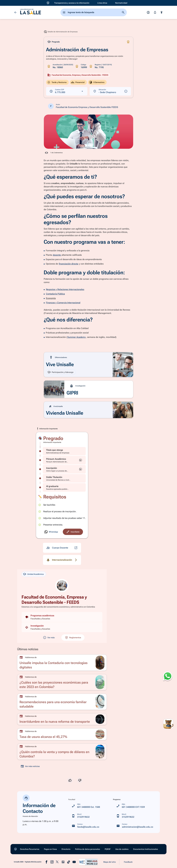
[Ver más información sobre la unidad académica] (49, 638)
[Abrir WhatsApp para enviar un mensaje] (168, 677)
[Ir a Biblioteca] (6, 62)
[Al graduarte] (64, 487)
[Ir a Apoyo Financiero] (6, 44)
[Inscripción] (64, 469)
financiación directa (69, 264)
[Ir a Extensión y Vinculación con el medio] (6, 81)
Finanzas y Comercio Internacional (63, 303)
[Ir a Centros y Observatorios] (6, 128)
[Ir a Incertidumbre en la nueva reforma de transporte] (62, 719)
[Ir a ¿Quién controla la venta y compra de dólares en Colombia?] (62, 752)
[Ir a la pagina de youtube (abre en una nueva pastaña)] (74, 862)
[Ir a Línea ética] (102, 3)
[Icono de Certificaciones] (128, 42)
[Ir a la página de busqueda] (123, 12)
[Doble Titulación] (64, 478)
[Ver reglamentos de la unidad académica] (73, 638)
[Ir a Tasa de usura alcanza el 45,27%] (62, 734)
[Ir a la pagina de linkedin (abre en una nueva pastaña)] (63, 862)
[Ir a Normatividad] (121, 3)
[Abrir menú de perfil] (148, 12)
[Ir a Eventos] (6, 137)
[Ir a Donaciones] (6, 100)
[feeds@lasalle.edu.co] (85, 826)
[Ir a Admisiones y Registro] (6, 34)
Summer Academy (77, 337)
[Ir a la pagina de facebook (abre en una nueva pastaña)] (46, 862)
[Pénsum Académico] (64, 460)
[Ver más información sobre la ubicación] (110, 91)
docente (57, 255)
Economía (51, 298)
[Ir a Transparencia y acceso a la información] (72, 3)
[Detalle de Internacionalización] (62, 560)
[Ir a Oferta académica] (6, 25)
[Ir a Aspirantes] (6, 16)
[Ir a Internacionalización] (6, 72)
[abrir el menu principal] (64, 12)
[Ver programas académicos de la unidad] (62, 617)
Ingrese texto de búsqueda (81, 12)
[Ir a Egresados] (6, 109)
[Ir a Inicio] (6, 6)
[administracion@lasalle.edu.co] (135, 826)
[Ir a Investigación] (6, 91)
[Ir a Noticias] (6, 147)
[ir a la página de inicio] (31, 12)
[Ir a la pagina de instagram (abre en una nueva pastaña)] (52, 862)
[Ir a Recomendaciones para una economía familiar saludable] (62, 702)
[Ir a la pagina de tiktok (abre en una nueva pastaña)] (69, 862)
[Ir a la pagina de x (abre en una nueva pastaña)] (58, 862)
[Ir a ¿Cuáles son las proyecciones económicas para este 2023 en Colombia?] (62, 682)
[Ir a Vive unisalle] (6, 119)
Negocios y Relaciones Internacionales (65, 289)
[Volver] (15, 12)
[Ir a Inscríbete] (51, 532)
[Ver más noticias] (30, 766)
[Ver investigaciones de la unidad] (62, 627)
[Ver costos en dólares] (67, 91)
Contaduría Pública (55, 294)
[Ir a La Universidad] (6, 53)
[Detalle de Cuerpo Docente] (62, 548)
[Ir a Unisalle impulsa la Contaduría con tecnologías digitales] (62, 663)
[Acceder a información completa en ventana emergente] (88, 132)
